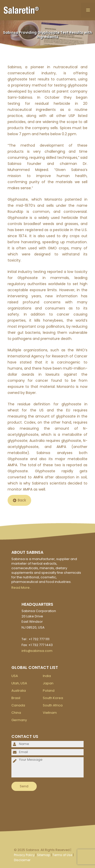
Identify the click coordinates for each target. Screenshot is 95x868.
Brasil (16, 698)
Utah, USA (19, 683)
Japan (48, 683)
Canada (18, 705)
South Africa (53, 705)
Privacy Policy (24, 855)
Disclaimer (22, 860)
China (16, 713)
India (47, 676)
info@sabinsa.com (37, 651)
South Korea (53, 698)
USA (15, 676)
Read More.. (21, 588)
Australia (19, 691)
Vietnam (50, 713)
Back (20, 500)
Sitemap (44, 855)
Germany (19, 720)
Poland (49, 691)
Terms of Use (62, 855)
